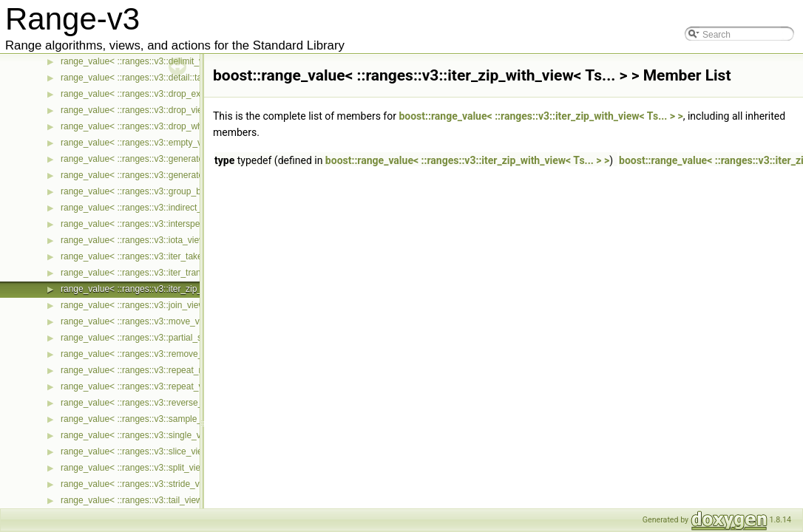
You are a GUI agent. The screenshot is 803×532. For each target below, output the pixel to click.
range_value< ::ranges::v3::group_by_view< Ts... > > (164, 191)
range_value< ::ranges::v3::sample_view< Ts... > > (160, 419)
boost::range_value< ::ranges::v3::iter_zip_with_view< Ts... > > (541, 116)
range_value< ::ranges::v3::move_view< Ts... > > (156, 321)
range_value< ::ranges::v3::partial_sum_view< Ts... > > (168, 338)
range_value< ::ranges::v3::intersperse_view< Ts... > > (167, 224)
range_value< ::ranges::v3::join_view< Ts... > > (152, 305)
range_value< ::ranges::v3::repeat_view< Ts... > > (158, 386)
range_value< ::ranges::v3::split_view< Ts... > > (153, 468)
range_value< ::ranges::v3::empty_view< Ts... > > (157, 143)
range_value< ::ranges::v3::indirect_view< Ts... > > (160, 208)
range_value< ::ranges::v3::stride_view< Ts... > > (156, 484)
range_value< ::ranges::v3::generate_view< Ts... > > (163, 175)
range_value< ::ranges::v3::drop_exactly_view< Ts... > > (170, 94)
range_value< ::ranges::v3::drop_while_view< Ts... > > (167, 126)
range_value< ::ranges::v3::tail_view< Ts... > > (151, 500)
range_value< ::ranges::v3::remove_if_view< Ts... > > (165, 354)
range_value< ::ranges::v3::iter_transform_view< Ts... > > (173, 273)
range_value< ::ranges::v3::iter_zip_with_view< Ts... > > (170, 289)
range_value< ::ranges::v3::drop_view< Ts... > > (154, 110)
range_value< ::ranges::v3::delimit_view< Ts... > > (158, 61)
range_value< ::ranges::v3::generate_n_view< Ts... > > (168, 159)
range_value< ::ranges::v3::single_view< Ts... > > (157, 435)
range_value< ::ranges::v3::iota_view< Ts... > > (153, 240)
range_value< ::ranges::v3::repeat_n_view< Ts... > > (163, 370)
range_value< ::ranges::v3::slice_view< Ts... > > (154, 451)
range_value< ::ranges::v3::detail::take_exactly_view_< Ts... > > (186, 78)
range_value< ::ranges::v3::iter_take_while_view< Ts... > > (175, 256)
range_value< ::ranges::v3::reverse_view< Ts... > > (160, 403)
